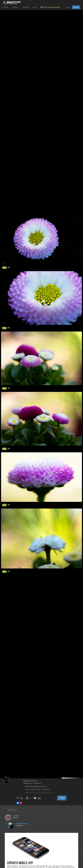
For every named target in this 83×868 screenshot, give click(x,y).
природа (33, 789)
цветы (39, 789)
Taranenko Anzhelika (22, 823)
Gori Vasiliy (16, 816)
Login (68, 7)
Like (4, 268)
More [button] (35, 7)
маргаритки (46, 789)
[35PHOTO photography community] (12, 3)
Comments (12, 810)
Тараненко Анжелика (32, 783)
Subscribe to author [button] (62, 798)
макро (27, 789)
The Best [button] (26, 7)
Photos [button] (6, 7)
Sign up (76, 7)
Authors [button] (16, 7)
